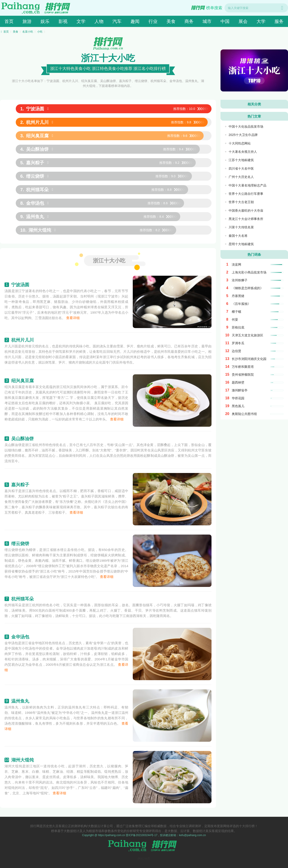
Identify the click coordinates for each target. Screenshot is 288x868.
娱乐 (45, 21)
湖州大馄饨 (22, 760)
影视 (63, 21)
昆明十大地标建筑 (241, 244)
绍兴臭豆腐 (22, 381)
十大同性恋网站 (240, 143)
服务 (279, 21)
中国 (225, 21)
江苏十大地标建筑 (241, 160)
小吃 (40, 32)
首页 (9, 21)
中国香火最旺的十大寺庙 (246, 211)
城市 (207, 21)
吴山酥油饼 (22, 439)
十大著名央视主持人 (243, 152)
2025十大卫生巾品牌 (243, 135)
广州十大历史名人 (241, 177)
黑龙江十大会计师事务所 (246, 219)
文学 (81, 21)
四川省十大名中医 (241, 169)
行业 (153, 21)
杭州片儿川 (22, 340)
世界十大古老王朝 (241, 202)
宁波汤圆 (20, 285)
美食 (171, 21)
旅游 (27, 21)
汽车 (117, 21)
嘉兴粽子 (20, 485)
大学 (261, 21)
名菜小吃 (28, 32)
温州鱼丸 (20, 701)
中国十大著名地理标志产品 (247, 185)
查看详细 (73, 318)
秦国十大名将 (238, 236)
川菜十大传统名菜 (241, 227)
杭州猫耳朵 (22, 599)
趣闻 (135, 21)
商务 (189, 21)
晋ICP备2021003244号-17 (142, 835)
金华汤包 (20, 637)
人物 (99, 21)
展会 (243, 21)
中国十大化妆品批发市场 (246, 127)
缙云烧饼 (20, 544)
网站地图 (144, 859)
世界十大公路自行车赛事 (246, 194)
